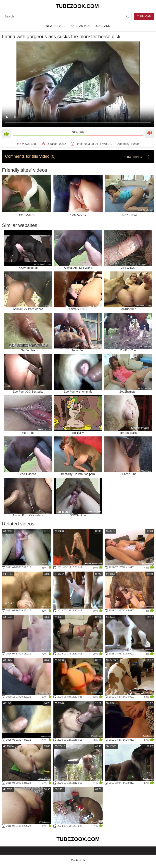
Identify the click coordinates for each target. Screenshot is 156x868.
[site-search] (128, 16)
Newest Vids (56, 26)
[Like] (6, 133)
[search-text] (67, 16)
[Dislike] (149, 133)
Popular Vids (80, 26)
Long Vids (102, 26)
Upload (144, 17)
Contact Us (78, 860)
